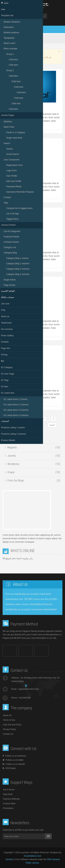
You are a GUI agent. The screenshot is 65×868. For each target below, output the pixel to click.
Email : (25, 689)
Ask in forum (9, 790)
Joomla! (9, 859)
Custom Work (9, 804)
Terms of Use (9, 720)
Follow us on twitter (13, 760)
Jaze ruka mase (13, 106)
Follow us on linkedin (14, 764)
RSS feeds (9, 768)
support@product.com (28, 689)
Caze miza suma (14, 245)
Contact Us (8, 734)
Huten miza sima (14, 313)
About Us (7, 715)
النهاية (52, 425)
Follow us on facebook (14, 756)
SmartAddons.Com (32, 856)
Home (12, 39)
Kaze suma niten (14, 383)
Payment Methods (11, 799)
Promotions (8, 808)
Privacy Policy (9, 729)
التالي (39, 425)
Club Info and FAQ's (12, 725)
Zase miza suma (14, 175)
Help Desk (8, 794)
